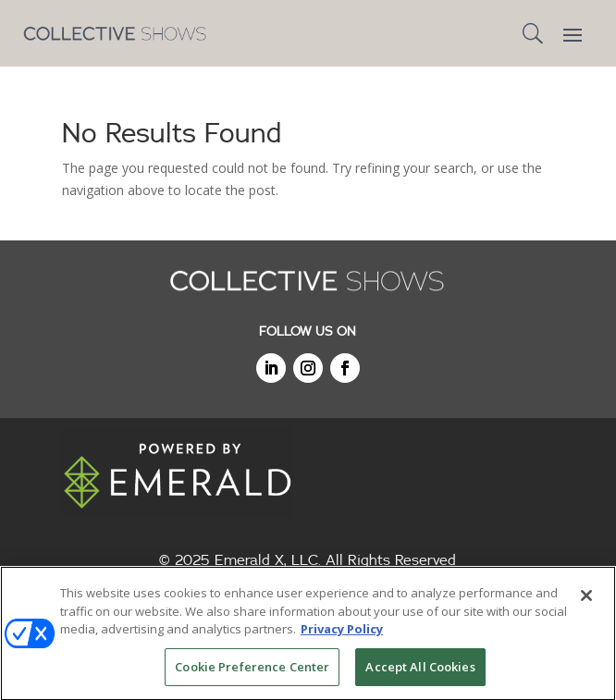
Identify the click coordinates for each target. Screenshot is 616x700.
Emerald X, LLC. (268, 560)
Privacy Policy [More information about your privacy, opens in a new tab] (342, 632)
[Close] (586, 598)
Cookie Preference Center (252, 669)
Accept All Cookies (420, 669)
